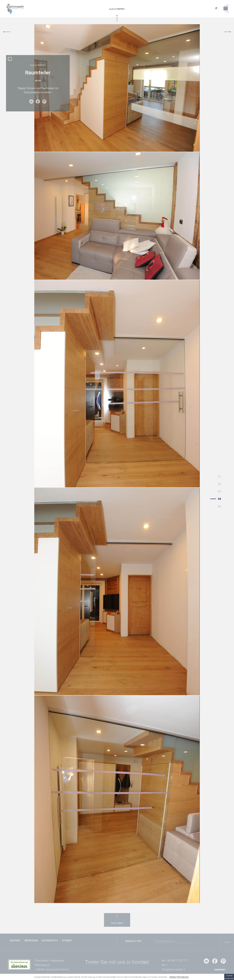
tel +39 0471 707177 (175, 961)
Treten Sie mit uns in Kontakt (117, 962)
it (217, 9)
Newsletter (133, 941)
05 (219, 506)
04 (219, 499)
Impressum (31, 941)
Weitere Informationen (179, 977)
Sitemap (67, 941)
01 (219, 476)
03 (219, 491)
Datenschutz (50, 941)
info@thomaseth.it (174, 969)
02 (219, 484)
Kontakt (15, 941)
